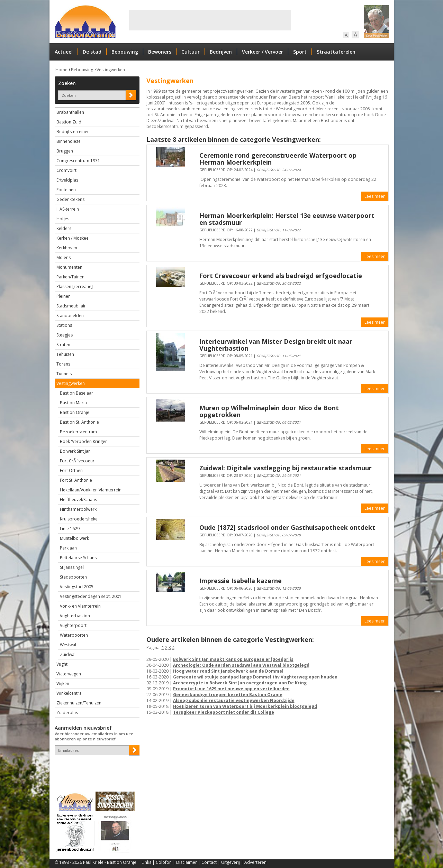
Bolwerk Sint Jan (75, 451)
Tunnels (64, 374)
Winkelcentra (69, 693)
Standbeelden (70, 316)
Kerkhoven (67, 248)
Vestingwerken (111, 70)
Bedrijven (221, 52)
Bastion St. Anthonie (79, 422)
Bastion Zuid (69, 122)
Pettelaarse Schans (78, 558)
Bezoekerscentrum (78, 432)
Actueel (64, 52)
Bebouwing (125, 52)
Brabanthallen (70, 112)
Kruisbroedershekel (79, 519)
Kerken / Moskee (73, 238)
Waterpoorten (74, 635)
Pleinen (64, 296)
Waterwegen (69, 674)
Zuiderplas (67, 713)
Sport (300, 52)
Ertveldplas (67, 180)
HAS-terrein (68, 209)
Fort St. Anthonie (76, 480)
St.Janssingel (72, 567)
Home (61, 70)
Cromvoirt (66, 170)
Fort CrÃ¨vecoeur (77, 461)
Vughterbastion (75, 616)
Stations (64, 325)
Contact (209, 862)
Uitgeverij (230, 862)
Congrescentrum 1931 (78, 161)
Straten (63, 345)
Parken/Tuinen (70, 277)
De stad (92, 52)
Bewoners (160, 52)
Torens (63, 364)
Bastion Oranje (75, 412)
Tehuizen (65, 354)
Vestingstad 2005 (77, 587)
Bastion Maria (73, 403)
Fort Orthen (71, 470)
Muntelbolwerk (74, 538)
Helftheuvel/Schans (78, 500)
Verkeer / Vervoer (263, 52)
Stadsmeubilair (71, 306)
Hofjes (63, 219)
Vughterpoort (73, 625)
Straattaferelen (336, 52)
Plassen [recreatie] (75, 287)
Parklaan (68, 548)
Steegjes (65, 335)
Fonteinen (66, 190)
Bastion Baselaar (76, 393)
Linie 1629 (70, 529)
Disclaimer (187, 862)
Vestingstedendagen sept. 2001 (91, 596)
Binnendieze (69, 141)
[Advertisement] (210, 20)
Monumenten (69, 267)
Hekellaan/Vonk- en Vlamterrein (91, 490)
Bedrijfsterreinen (73, 132)
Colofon (164, 862)
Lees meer (375, 196)
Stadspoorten (73, 577)
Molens (64, 257)
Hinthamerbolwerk (78, 509)
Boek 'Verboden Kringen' (84, 441)
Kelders (64, 228)
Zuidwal (68, 654)
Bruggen (65, 151)
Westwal (68, 645)
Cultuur (191, 52)
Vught (62, 664)
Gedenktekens (70, 199)
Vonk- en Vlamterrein (80, 606)
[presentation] (95, 767)
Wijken (63, 684)
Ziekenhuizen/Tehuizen (79, 703)
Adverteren (255, 862)
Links (146, 862)
